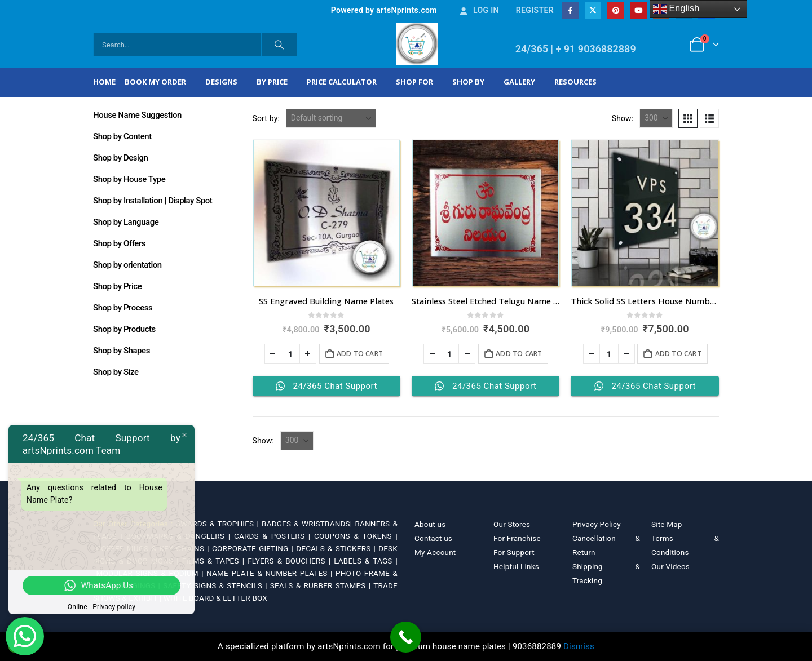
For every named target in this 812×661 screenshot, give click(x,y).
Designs (221, 82)
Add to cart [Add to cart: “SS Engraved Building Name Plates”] (360, 354)
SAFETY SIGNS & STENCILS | (217, 585)
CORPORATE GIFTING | (254, 548)
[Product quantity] (290, 354)
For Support (514, 552)
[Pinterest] (615, 10)
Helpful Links (516, 566)
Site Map (667, 524)
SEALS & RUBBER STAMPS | (322, 585)
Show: (623, 118)
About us (430, 524)
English (676, 9)
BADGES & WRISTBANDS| (308, 524)
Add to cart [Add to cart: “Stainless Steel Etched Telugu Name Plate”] (519, 354)
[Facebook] (570, 10)
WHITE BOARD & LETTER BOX (215, 598)
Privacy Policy (597, 524)
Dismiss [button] (579, 646)
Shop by (468, 82)
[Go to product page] (326, 213)
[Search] (279, 45)
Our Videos (670, 566)
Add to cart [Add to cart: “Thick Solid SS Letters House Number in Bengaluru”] (678, 354)
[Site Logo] (417, 44)
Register (535, 10)
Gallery (519, 82)
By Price (272, 82)
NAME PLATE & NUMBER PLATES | (271, 573)
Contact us (433, 538)
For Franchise (517, 538)
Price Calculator (342, 82)
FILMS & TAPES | (215, 561)
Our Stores (512, 524)
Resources (575, 82)
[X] (593, 10)
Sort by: (266, 118)
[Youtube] (639, 10)
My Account (435, 552)
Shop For (414, 82)
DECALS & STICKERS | (337, 548)
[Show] (656, 118)
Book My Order (155, 82)
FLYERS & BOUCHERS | (291, 561)
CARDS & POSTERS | (274, 536)
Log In (479, 10)
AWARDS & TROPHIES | (217, 524)
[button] (688, 118)
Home (104, 82)
